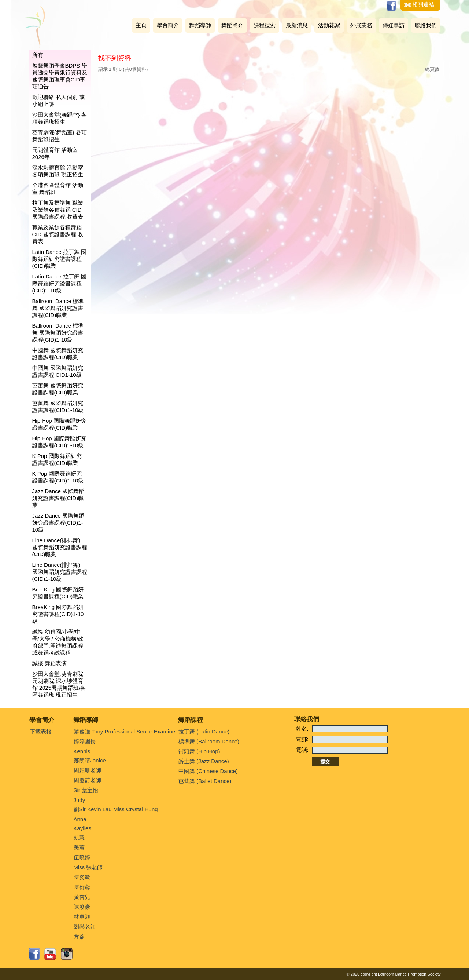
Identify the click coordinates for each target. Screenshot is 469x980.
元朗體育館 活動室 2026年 (55, 153)
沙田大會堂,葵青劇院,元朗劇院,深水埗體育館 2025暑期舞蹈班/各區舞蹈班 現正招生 (59, 684)
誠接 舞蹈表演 (49, 663)
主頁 (141, 25)
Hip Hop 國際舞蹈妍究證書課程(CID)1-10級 (59, 442)
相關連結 (423, 4)
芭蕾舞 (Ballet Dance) (205, 781)
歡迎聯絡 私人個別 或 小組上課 (58, 101)
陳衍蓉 (82, 887)
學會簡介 (168, 25)
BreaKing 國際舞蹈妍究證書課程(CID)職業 (58, 593)
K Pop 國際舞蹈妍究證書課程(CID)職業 (57, 459)
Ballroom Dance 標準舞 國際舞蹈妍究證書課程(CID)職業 (58, 308)
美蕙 (79, 847)
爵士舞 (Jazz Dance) (204, 761)
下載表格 (41, 731)
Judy (80, 800)
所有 (38, 55)
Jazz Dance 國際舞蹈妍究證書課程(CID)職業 (58, 498)
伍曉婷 (82, 857)
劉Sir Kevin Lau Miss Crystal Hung (116, 809)
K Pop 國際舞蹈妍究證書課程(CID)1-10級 (58, 477)
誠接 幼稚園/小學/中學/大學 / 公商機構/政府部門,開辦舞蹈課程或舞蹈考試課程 (58, 642)
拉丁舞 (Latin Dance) (204, 731)
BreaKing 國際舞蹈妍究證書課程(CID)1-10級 (58, 614)
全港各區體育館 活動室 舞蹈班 (58, 189)
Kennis (82, 751)
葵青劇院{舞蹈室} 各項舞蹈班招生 (60, 136)
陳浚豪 (82, 907)
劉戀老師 (85, 927)
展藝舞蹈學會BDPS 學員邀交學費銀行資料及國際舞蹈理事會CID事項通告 (60, 76)
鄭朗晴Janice (90, 760)
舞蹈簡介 (232, 25)
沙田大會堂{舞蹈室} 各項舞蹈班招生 (60, 118)
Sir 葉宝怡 (86, 790)
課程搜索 (265, 25)
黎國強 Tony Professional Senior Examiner (125, 731)
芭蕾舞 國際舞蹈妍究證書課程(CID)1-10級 (58, 407)
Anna (80, 819)
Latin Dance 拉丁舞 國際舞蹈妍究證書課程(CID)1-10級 (59, 283)
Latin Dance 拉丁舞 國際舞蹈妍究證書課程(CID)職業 (59, 259)
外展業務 (361, 25)
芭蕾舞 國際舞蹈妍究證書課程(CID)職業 (58, 389)
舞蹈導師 (200, 25)
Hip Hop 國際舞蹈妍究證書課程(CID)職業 (59, 424)
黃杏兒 (82, 897)
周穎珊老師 (87, 770)
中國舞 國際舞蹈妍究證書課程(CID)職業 (58, 354)
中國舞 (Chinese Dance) (208, 771)
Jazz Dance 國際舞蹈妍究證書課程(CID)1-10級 (58, 523)
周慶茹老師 (87, 780)
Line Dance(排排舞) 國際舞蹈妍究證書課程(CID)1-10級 (60, 572)
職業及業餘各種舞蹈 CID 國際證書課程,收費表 (58, 234)
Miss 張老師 (88, 867)
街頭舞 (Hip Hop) (199, 751)
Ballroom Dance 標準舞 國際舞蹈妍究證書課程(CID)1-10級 (58, 333)
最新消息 (297, 25)
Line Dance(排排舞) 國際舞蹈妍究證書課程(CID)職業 (60, 547)
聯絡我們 (426, 25)
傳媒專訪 (394, 25)
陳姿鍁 (82, 877)
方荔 (79, 937)
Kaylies (82, 828)
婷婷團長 (85, 741)
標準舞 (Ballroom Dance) (209, 741)
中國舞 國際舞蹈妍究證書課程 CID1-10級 (58, 371)
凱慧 (79, 837)
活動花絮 (329, 25)
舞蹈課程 (191, 720)
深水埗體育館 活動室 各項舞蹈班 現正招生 (58, 171)
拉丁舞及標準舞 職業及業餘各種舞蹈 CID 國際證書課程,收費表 (58, 210)
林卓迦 (82, 917)
